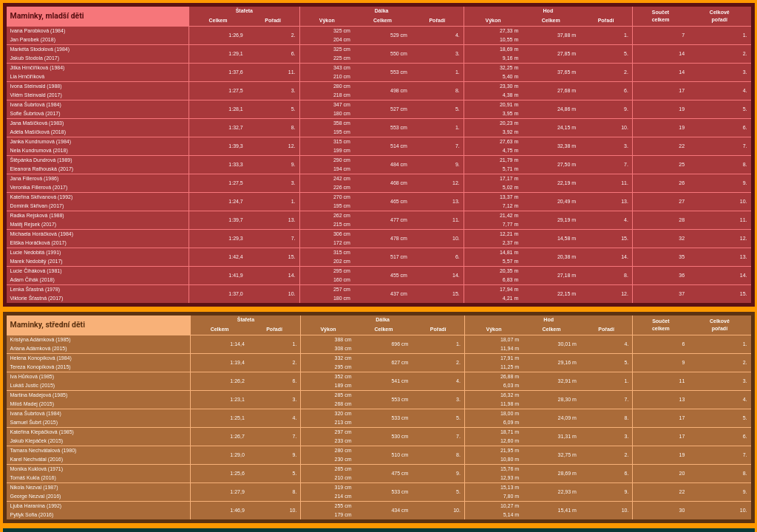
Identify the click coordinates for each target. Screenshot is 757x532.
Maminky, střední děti (48, 325)
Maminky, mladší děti (47, 16)
